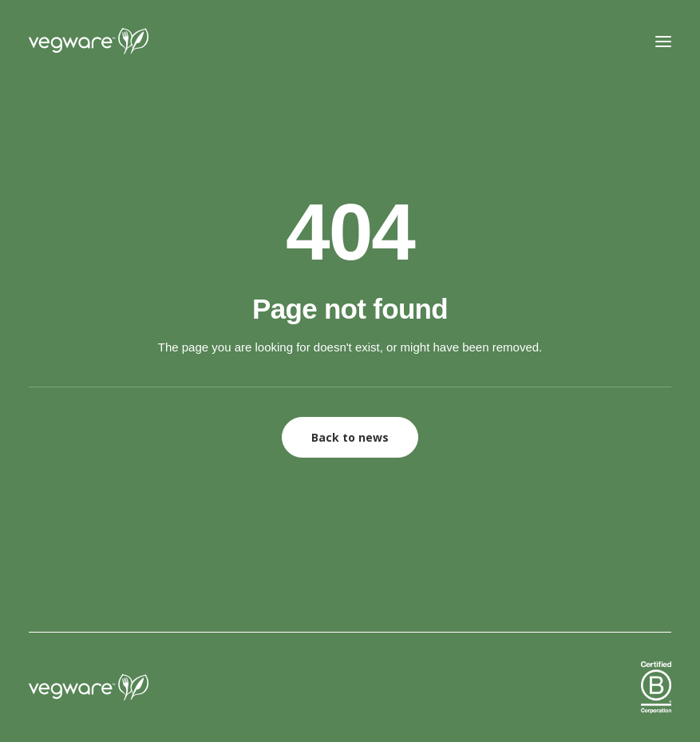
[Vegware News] (119, 42)
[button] (663, 42)
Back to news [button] (350, 437)
